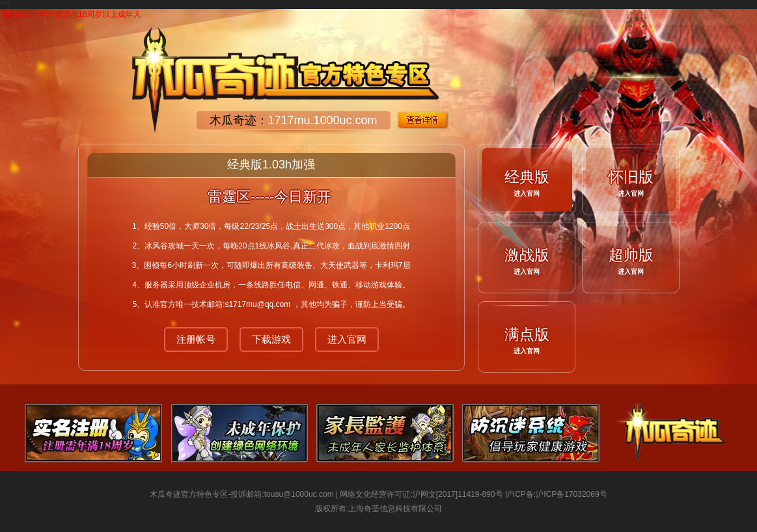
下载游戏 (271, 339)
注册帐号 (196, 339)
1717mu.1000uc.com (323, 120)
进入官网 (347, 339)
